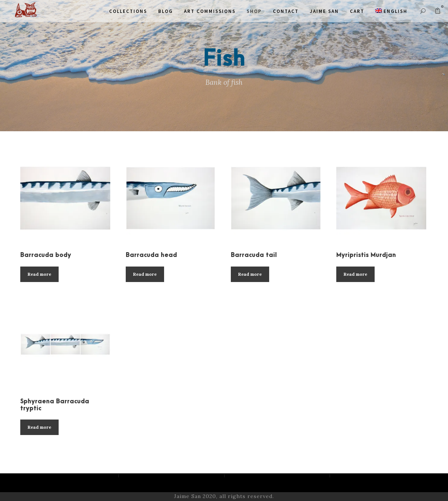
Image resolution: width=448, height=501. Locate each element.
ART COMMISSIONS (210, 11)
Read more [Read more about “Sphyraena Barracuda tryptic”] (39, 427)
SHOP (254, 11)
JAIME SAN (324, 11)
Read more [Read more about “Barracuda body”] (39, 274)
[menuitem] (391, 11)
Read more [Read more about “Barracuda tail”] (250, 274)
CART (357, 11)
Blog (166, 11)
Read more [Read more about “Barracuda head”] (145, 274)
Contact (286, 11)
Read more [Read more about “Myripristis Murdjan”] (355, 274)
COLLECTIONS (128, 11)
